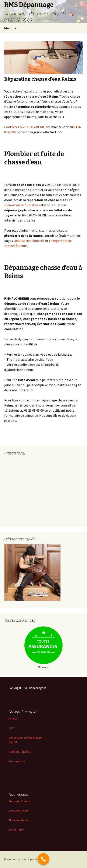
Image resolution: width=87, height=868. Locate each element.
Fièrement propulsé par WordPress (27, 859)
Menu (8, 28)
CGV (11, 728)
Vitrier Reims (17, 830)
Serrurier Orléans (20, 801)
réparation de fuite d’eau (22, 205)
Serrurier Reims (18, 811)
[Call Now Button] (43, 859)
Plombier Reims (18, 820)
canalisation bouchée (29, 241)
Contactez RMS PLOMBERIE (25, 127)
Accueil (13, 718)
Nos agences (17, 761)
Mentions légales (19, 752)
